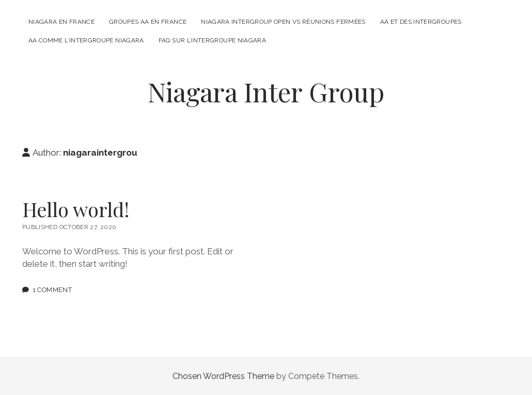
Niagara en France (61, 22)
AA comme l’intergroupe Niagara (86, 40)
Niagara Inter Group (266, 92)
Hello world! (76, 209)
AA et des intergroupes (421, 22)
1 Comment (52, 290)
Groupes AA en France (148, 22)
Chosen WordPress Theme (223, 376)
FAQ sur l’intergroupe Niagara (212, 40)
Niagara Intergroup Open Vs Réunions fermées (283, 22)
